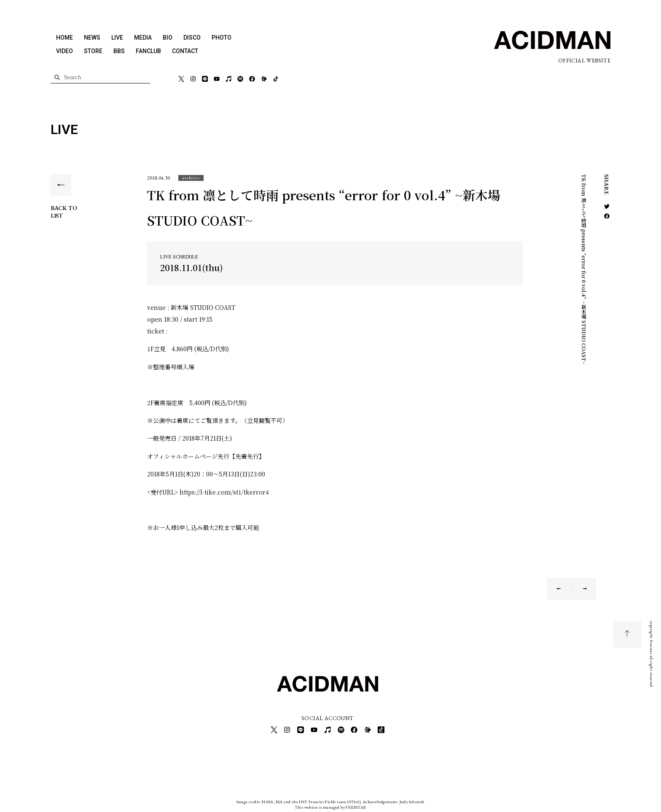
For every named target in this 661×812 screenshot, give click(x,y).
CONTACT (185, 51)
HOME (64, 38)
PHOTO (222, 38)
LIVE (117, 38)
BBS (119, 51)
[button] (191, 178)
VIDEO (64, 51)
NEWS (92, 38)
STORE (93, 51)
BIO (168, 38)
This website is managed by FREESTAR (331, 805)
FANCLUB (148, 51)
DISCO (192, 38)
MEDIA (143, 38)
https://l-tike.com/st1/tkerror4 (224, 492)
